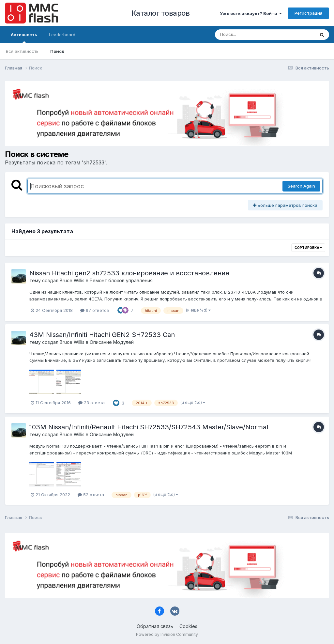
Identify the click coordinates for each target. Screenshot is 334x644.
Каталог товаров (161, 13)
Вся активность (22, 51)
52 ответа (91, 495)
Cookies (188, 626)
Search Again (301, 186)
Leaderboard (62, 35)
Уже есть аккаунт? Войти (251, 13)
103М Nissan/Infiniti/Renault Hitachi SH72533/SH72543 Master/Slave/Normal (149, 427)
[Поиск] (252, 35)
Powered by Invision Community (167, 634)
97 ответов (95, 310)
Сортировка (308, 248)
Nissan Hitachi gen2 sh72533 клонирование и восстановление (129, 273)
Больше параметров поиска (285, 205)
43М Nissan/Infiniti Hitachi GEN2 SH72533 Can (102, 335)
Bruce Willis (72, 280)
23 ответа (91, 403)
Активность (24, 38)
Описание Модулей (112, 342)
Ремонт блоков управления (121, 280)
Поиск (57, 51)
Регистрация (308, 13)
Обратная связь (155, 626)
